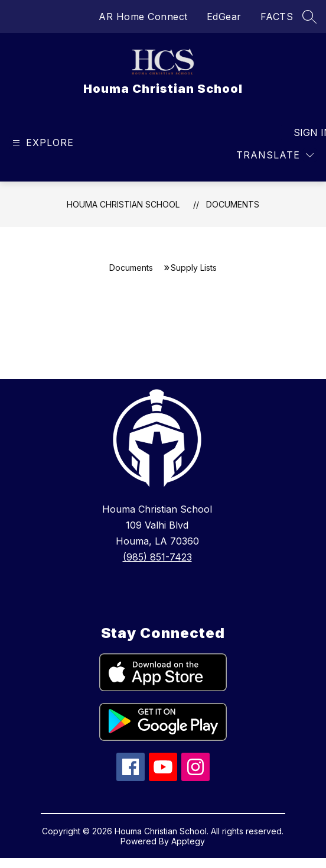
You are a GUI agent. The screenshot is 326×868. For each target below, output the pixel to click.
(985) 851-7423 (157, 557)
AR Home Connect (143, 17)
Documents (233, 204)
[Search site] (309, 17)
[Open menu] (42, 143)
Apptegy (188, 841)
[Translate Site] (275, 155)
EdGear (224, 17)
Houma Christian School (123, 204)
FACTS (277, 17)
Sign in (305, 132)
